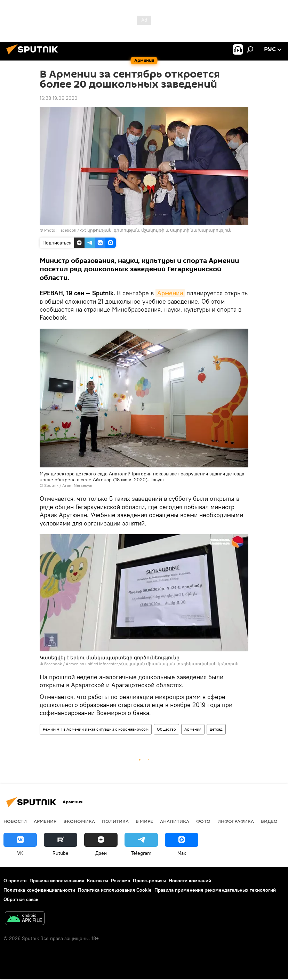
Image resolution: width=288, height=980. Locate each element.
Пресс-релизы (149, 881)
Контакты (98, 881)
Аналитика (175, 821)
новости (15, 821)
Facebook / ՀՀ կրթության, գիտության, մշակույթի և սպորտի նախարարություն (145, 230)
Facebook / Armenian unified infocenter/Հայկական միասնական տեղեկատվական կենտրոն (141, 664)
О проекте (15, 881)
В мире (144, 821)
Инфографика (236, 821)
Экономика (79, 821)
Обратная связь (21, 899)
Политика (115, 821)
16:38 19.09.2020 (59, 98)
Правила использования (57, 881)
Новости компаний (190, 881)
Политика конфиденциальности (39, 890)
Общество (166, 729)
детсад (216, 729)
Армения (193, 729)
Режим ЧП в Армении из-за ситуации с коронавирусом (96, 729)
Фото (203, 821)
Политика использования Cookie (115, 890)
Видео (269, 821)
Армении (170, 293)
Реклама (121, 881)
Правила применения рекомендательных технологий (215, 890)
